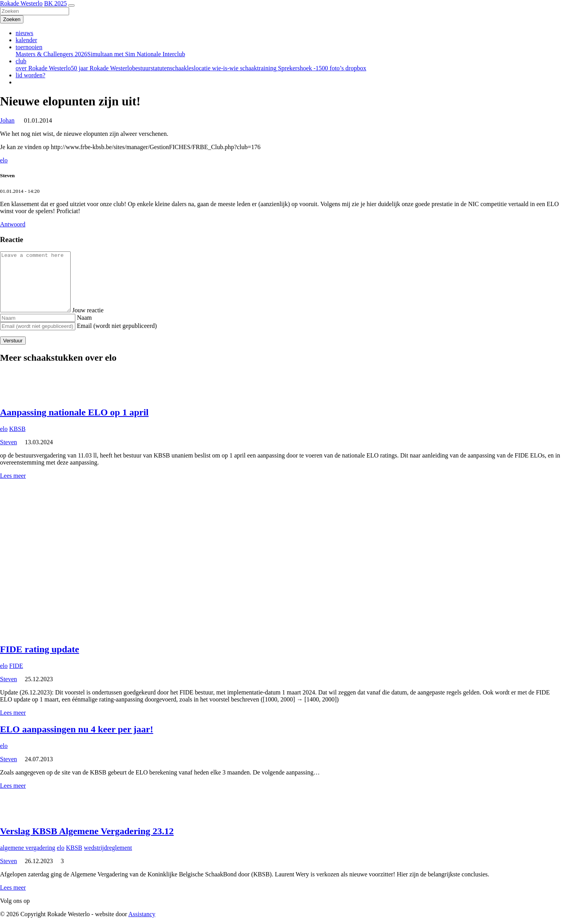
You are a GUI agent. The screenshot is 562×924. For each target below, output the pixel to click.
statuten (160, 68)
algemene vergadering (28, 848)
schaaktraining (257, 68)
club (21, 61)
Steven (9, 442)
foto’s (336, 68)
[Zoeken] (35, 11)
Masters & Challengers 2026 (52, 54)
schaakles (182, 68)
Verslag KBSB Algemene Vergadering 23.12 (87, 831)
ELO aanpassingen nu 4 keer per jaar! (77, 729)
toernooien (29, 47)
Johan (7, 120)
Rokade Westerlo (21, 3)
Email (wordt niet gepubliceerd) (117, 326)
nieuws (24, 33)
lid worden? (30, 75)
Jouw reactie (96, 310)
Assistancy (142, 914)
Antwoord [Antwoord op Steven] (13, 224)
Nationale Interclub (160, 54)
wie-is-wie (224, 68)
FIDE (16, 666)
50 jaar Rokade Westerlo (101, 68)
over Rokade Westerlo (43, 68)
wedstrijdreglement (108, 848)
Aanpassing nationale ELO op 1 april (74, 412)
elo (4, 160)
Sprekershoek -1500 (302, 68)
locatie (202, 68)
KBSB (18, 429)
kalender (26, 40)
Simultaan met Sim (111, 54)
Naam (84, 318)
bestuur (141, 68)
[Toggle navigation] (71, 5)
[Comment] (39, 282)
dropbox (355, 68)
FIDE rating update (40, 649)
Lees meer (13, 476)
